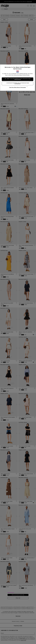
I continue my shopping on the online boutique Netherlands (18, 83)
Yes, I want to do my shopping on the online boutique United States (18, 79)
